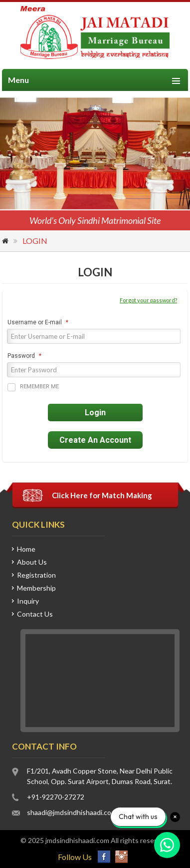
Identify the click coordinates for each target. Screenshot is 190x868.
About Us (32, 562)
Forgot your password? (148, 300)
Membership (36, 588)
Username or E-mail (35, 322)
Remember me (33, 387)
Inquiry (28, 601)
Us (35, 614)
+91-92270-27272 (56, 797)
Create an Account (95, 440)
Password (21, 356)
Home (6, 242)
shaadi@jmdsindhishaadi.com (72, 812)
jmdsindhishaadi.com (77, 840)
